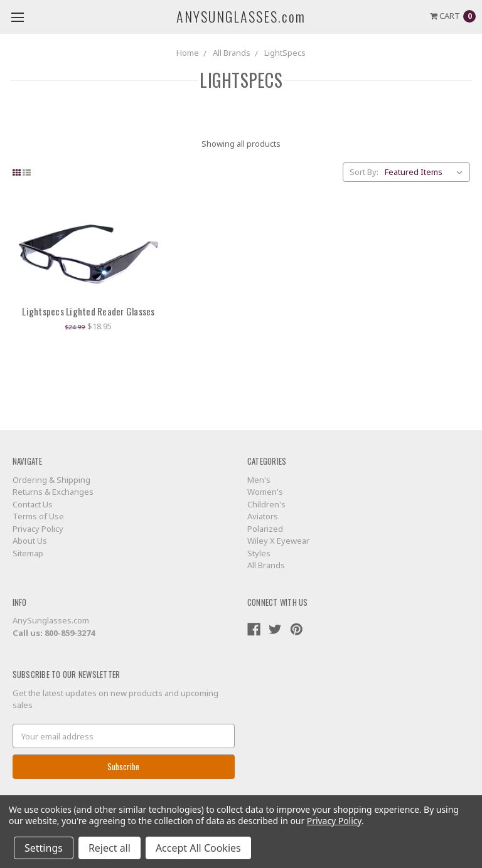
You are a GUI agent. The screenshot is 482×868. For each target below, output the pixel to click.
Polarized (265, 529)
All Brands (232, 53)
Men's (259, 480)
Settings (44, 848)
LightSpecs (285, 53)
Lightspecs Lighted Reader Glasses (88, 311)
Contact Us (33, 504)
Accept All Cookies (198, 848)
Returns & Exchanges (53, 492)
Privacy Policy (38, 529)
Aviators (263, 516)
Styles (259, 553)
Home (188, 53)
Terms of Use (38, 516)
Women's (265, 492)
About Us (30, 541)
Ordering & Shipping (51, 480)
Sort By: (364, 172)
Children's (266, 504)
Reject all (110, 848)
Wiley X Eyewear (278, 541)
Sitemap (28, 553)
